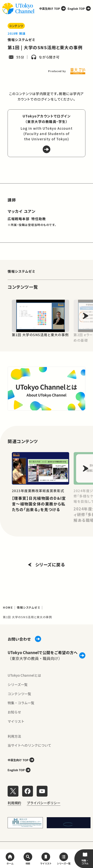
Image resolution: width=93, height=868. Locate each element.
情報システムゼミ (21, 40)
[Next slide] (86, 316)
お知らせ (14, 712)
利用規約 (14, 803)
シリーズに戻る (47, 564)
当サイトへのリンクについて (29, 745)
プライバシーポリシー (44, 803)
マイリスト (16, 721)
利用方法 (14, 736)
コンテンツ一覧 (19, 694)
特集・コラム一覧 (21, 703)
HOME (8, 607)
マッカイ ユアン (22, 211)
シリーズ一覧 (18, 684)
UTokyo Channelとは (24, 675)
